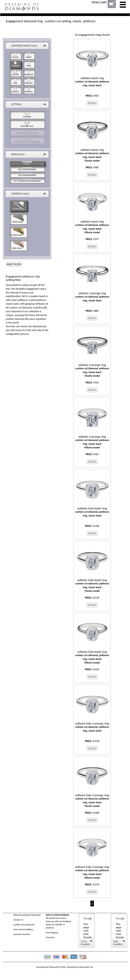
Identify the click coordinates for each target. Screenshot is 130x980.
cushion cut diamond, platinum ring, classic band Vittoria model (92, 227)
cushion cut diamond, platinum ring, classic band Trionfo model (92, 155)
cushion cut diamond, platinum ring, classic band (92, 82)
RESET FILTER (14, 264)
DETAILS (92, 103)
